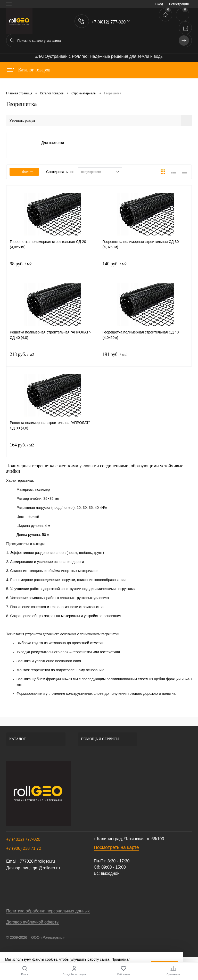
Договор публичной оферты (33, 922)
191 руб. (115, 354)
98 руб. (21, 264)
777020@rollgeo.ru (37, 861)
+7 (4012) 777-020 (23, 839)
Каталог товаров (28, 70)
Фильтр (24, 172)
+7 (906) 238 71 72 (24, 848)
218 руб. (22, 354)
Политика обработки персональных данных (48, 911)
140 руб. (115, 264)
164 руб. (22, 445)
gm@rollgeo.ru (46, 868)
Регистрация (179, 4)
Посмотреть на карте (116, 847)
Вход (159, 4)
